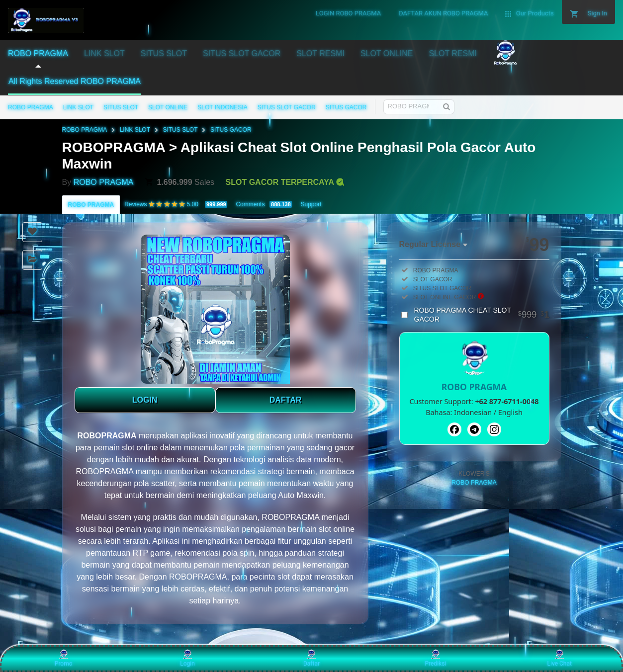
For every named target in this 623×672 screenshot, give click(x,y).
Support (311, 204)
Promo (64, 658)
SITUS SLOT (121, 107)
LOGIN (145, 400)
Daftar (311, 658)
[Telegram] (474, 429)
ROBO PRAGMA (31, 107)
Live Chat (560, 658)
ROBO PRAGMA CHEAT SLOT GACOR (482, 315)
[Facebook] (454, 429)
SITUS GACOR (346, 107)
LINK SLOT (78, 107)
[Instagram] (494, 429)
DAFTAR (286, 400)
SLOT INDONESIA (222, 107)
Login (187, 658)
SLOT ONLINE (168, 107)
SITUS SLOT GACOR (287, 107)
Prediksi (435, 658)
